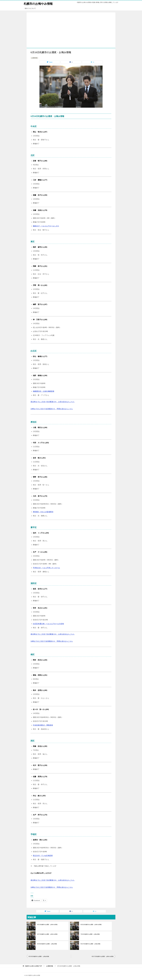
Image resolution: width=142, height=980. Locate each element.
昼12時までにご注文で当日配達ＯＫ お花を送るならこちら (53, 402)
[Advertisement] (71, 30)
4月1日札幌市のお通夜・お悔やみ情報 (47, 925)
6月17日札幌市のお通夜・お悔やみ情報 (103, 956)
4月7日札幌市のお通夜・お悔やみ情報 (47, 934)
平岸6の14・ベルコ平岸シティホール (46, 568)
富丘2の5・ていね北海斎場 (43, 855)
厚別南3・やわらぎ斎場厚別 (43, 512)
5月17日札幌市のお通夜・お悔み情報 (90, 944)
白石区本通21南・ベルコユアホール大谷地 (48, 624)
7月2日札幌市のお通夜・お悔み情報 (90, 934)
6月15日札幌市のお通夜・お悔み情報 (39, 956)
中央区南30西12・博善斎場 (43, 725)
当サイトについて (30, 8)
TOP (33, 966)
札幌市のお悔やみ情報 (39, 3)
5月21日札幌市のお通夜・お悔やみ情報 (91, 925)
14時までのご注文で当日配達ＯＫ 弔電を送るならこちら (52, 409)
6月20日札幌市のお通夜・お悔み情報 (47, 944)
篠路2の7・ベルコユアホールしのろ (46, 226)
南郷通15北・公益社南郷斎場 (44, 391)
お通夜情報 (34, 58)
